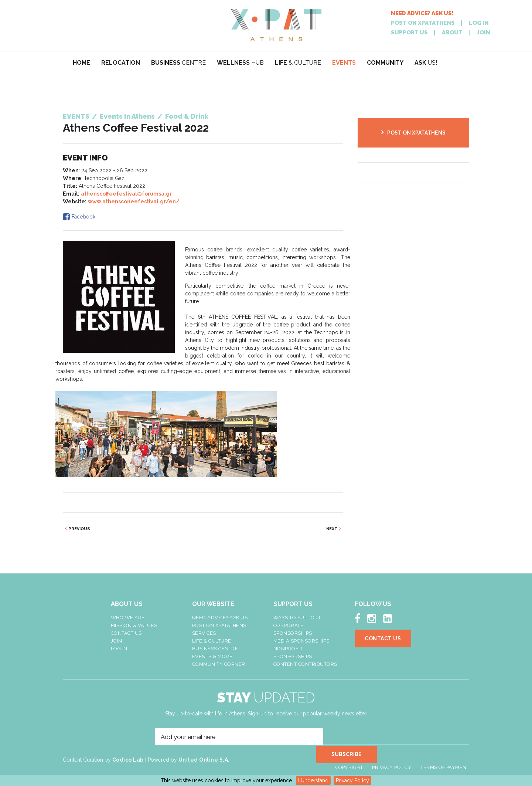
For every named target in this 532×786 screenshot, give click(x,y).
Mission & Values (134, 625)
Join (117, 641)
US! (426, 63)
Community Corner (219, 664)
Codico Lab (128, 761)
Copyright (349, 761)
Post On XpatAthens (219, 625)
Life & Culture (212, 641)
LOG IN (479, 23)
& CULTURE (298, 63)
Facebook (83, 217)
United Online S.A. (204, 761)
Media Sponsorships (301, 641)
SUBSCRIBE (349, 737)
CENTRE (178, 63)
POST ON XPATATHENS (423, 23)
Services (204, 633)
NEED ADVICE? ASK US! (422, 13)
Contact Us (126, 633)
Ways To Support (297, 618)
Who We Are (128, 618)
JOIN (483, 33)
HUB (240, 63)
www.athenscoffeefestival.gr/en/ (134, 201)
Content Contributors (305, 664)
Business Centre (215, 649)
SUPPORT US (409, 33)
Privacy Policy (352, 780)
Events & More (212, 656)
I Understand (313, 780)
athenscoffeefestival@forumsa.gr (126, 194)
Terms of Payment (445, 761)
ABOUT (452, 33)
